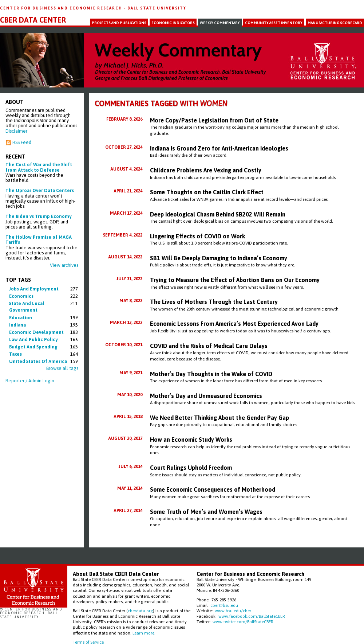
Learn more (143, 633)
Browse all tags (62, 368)
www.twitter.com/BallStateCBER (243, 622)
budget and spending (33, 347)
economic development (36, 332)
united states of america (38, 361)
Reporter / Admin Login (30, 381)
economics (21, 296)
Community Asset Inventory (274, 23)
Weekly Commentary (220, 23)
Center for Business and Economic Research (62, 8)
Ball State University (157, 8)
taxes (15, 354)
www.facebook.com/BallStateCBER (252, 616)
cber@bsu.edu (224, 605)
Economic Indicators (173, 23)
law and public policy (33, 339)
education (21, 318)
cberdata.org (140, 611)
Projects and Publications (119, 23)
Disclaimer (16, 131)
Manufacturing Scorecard (335, 23)
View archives (64, 265)
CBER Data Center (33, 20)
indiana (17, 325)
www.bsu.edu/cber (233, 611)
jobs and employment (34, 289)
